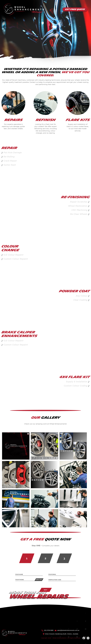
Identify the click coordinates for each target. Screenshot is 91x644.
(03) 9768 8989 (47, 630)
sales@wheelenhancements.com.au (67, 630)
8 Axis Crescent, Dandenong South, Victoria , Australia (61, 634)
